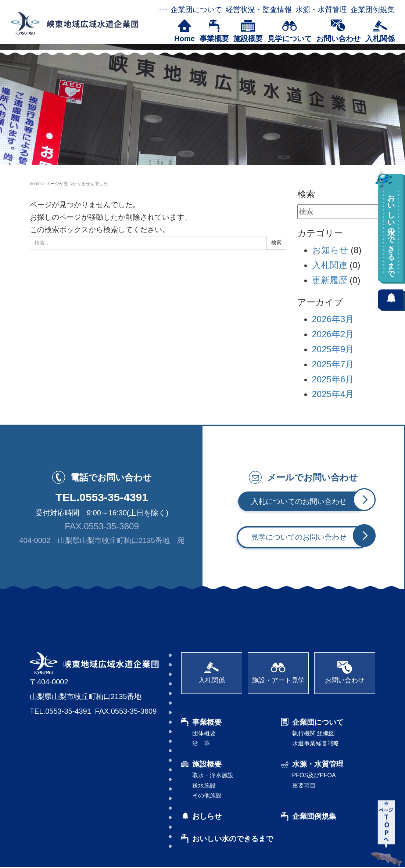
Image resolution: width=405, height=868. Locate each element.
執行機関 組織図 (313, 734)
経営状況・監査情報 (259, 10)
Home (184, 31)
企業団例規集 (373, 10)
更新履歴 (330, 280)
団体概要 (204, 734)
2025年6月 (333, 379)
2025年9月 (333, 349)
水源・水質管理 (321, 10)
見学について (290, 31)
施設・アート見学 (278, 672)
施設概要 (248, 31)
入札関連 (330, 265)
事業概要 (214, 31)
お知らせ (330, 250)
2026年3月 (333, 319)
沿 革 (201, 744)
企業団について (196, 10)
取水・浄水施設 (213, 776)
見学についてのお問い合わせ (311, 537)
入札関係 (380, 31)
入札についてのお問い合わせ (310, 501)
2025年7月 (333, 364)
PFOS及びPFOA (314, 776)
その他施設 (207, 796)
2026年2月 (333, 334)
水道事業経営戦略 (316, 744)
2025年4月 (333, 394)
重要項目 (304, 786)
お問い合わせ (338, 31)
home (35, 184)
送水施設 (204, 786)
